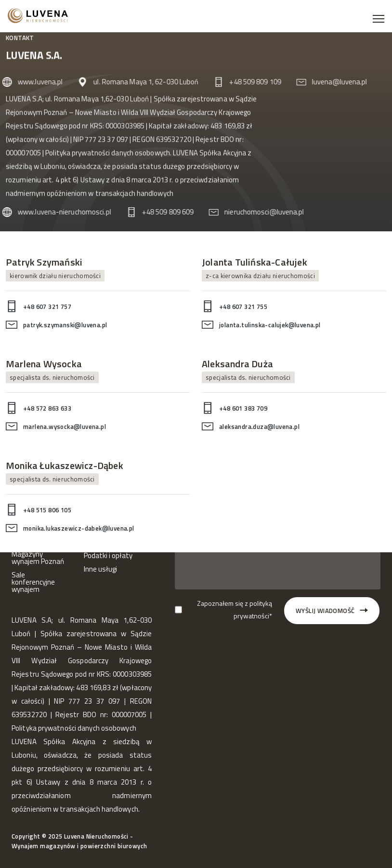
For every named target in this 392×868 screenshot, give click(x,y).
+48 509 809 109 (251, 82)
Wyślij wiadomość (333, 611)
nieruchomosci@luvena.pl (260, 212)
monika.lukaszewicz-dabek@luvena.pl (79, 528)
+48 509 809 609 (164, 212)
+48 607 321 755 (243, 307)
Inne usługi (100, 569)
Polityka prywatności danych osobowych (108, 154)
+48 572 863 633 (47, 408)
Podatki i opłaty (108, 556)
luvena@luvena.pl (335, 82)
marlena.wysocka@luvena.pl (65, 427)
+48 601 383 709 (243, 408)
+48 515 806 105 (47, 510)
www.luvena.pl (36, 82)
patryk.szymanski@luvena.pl (65, 325)
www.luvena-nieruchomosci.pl (60, 212)
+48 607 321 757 (47, 307)
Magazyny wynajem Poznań (38, 558)
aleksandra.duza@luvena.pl (259, 427)
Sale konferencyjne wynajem (33, 582)
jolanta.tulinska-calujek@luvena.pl (270, 325)
